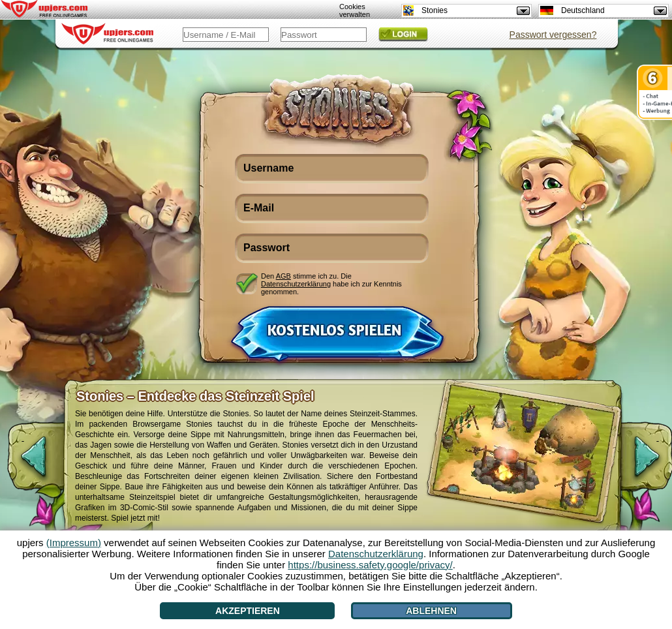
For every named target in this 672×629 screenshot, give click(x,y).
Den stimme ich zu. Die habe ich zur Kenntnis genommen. (331, 284)
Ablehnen (431, 611)
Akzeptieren (248, 611)
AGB (283, 276)
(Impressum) (74, 543)
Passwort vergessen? (553, 35)
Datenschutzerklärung (296, 284)
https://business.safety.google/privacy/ (370, 565)
